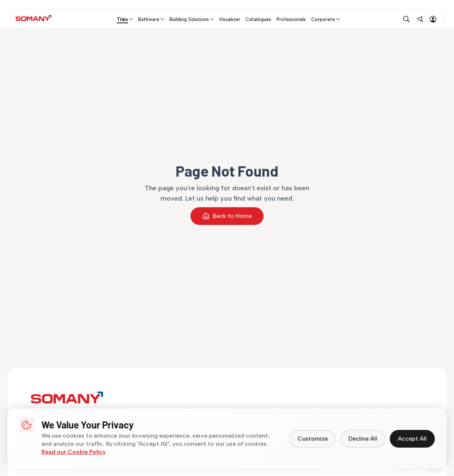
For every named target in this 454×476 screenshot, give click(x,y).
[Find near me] (420, 19)
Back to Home (227, 216)
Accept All (412, 439)
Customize (313, 439)
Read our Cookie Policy (74, 452)
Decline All (363, 439)
